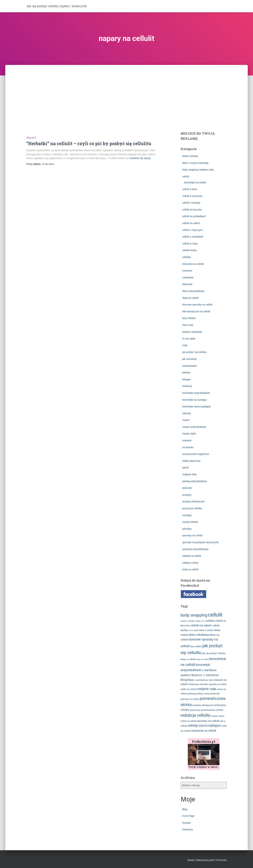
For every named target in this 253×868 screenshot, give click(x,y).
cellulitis (187, 257)
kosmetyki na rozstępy (195, 400)
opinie (186, 468)
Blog (185, 809)
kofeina (186, 373)
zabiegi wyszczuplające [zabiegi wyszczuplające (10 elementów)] (204, 725)
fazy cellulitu (189, 318)
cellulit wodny (190, 250)
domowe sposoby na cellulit (197, 305)
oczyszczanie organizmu (196, 454)
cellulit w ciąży (190, 244)
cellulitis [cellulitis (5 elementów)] (210, 621)
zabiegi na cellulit (192, 556)
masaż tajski (189, 434)
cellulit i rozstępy (191, 203)
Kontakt (186, 823)
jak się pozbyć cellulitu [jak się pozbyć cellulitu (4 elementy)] (214, 653)
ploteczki (187, 488)
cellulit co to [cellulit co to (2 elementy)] (200, 621)
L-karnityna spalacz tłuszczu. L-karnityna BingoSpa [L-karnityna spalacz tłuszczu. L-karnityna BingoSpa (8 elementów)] (200, 675)
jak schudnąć (190, 359)
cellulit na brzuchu (192, 210)
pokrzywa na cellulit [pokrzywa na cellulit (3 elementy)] (190, 699)
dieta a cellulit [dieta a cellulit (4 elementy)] (206, 630)
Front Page (188, 816)
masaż (186, 420)
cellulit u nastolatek (193, 237)
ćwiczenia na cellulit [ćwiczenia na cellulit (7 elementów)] (204, 731)
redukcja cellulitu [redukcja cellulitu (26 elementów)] (196, 715)
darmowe (187, 284)
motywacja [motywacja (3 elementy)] (193, 684)
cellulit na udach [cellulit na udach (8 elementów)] (201, 625)
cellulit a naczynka (192, 196)
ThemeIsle (221, 860)
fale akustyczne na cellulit (196, 311)
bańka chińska (190, 156)
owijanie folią (189, 474)
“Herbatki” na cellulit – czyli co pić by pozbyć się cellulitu (89, 143)
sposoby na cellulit (192, 535)
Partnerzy (188, 829)
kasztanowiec (190, 366)
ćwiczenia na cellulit (193, 264)
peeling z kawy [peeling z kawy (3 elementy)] (203, 694)
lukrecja (187, 413)
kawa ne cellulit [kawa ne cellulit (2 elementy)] (202, 659)
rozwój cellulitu (190, 522)
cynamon (187, 271)
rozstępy (187, 515)
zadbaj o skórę (190, 563)
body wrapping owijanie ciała (198, 170)
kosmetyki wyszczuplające (197, 406)
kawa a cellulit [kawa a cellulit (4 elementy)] (188, 659)
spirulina (187, 529)
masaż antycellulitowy (194, 427)
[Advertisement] (126, 91)
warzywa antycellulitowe (195, 549)
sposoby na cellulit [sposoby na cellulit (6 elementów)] (208, 721)
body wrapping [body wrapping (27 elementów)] (194, 615)
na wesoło (188, 447)
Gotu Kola (188, 325)
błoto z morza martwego (195, 163)
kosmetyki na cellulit (195, 182)
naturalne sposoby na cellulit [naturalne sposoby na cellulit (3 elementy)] (213, 684)
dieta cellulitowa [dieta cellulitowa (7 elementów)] (199, 635)
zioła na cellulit (190, 569)
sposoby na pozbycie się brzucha (200, 542)
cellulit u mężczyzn (193, 230)
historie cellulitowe (192, 332)
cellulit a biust (190, 189)
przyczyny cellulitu (192, 508)
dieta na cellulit (191, 298)
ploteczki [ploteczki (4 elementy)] (215, 694)
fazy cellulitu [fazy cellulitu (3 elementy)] (196, 646)
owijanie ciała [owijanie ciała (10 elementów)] (207, 689)
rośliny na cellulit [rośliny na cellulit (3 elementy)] (189, 721)
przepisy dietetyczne (194, 501)
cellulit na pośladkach (194, 216)
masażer (187, 440)
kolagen (187, 379)
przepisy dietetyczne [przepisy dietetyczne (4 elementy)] (203, 705)
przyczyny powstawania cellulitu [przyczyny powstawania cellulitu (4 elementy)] (207, 710)
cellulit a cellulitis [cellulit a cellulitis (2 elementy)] (188, 621)
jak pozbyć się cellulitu (195, 352)
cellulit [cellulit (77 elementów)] (215, 615)
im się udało (189, 339)
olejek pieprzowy (192, 461)
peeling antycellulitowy (195, 481)
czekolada (188, 277)
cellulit (31, 138)
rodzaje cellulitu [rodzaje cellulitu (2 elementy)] (218, 716)
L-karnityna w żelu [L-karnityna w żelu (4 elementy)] (204, 680)
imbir (185, 345)
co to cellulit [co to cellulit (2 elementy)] (194, 630)
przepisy (187, 495)
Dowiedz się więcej (140, 158)
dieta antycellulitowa (193, 291)
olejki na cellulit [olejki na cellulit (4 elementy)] (189, 689)
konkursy (187, 386)
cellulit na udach (191, 223)
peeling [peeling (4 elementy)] (191, 694)
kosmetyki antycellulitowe (196, 393)
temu (48, 164)
